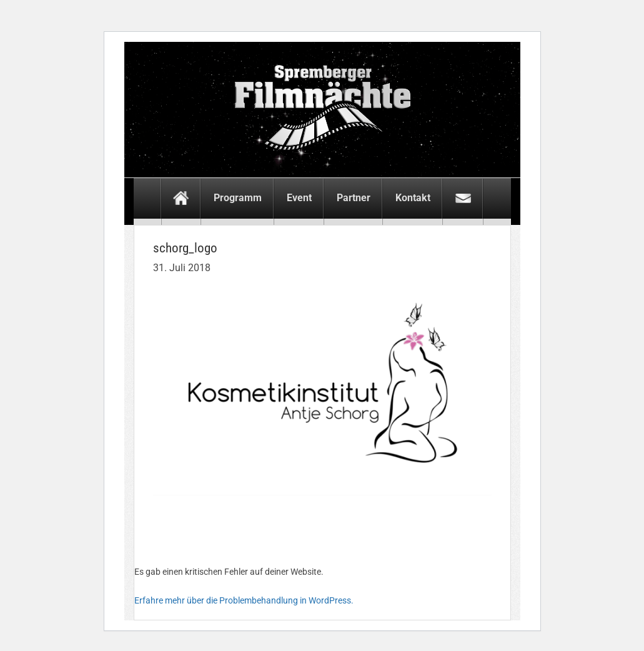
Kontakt (413, 198)
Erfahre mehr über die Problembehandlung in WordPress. (244, 600)
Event (299, 198)
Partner (354, 198)
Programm (238, 198)
